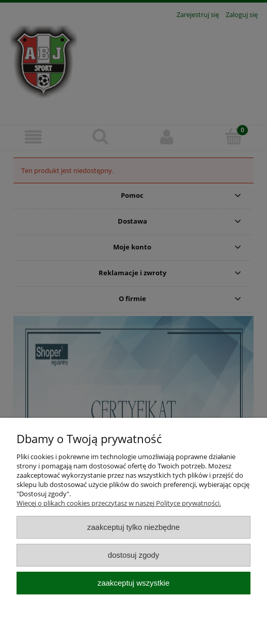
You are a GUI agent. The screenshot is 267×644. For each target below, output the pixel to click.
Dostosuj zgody (134, 555)
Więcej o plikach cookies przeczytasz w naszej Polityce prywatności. (119, 503)
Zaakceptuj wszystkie (133, 583)
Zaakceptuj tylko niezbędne (133, 527)
